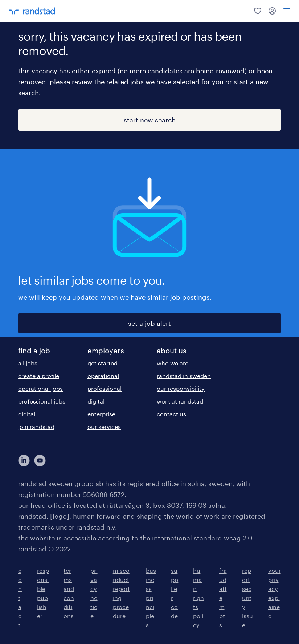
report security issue (247, 598)
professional (105, 388)
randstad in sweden (184, 376)
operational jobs (40, 388)
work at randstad (180, 401)
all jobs (28, 363)
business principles (151, 598)
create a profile (39, 376)
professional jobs (42, 401)
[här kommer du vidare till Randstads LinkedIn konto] (24, 461)
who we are (173, 363)
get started (103, 363)
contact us (171, 414)
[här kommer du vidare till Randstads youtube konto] (40, 461)
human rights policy (198, 598)
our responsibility (181, 388)
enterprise (101, 414)
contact (20, 598)
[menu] (287, 11)
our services (104, 427)
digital (27, 414)
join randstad (36, 427)
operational (103, 376)
